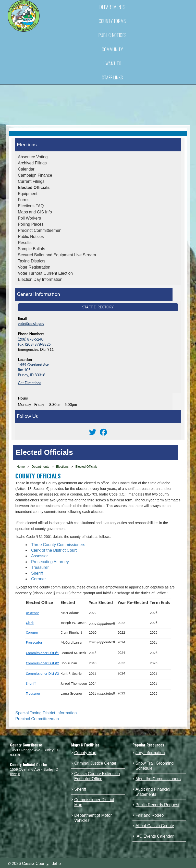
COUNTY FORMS (112, 21)
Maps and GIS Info (35, 212)
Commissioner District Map (94, 802)
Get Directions (30, 383)
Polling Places (31, 224)
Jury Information (150, 753)
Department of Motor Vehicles (93, 818)
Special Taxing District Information (46, 713)
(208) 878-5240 (31, 339)
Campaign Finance (35, 175)
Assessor (40, 556)
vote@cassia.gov (31, 324)
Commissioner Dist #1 (42, 653)
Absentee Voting (33, 157)
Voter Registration (34, 267)
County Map (85, 753)
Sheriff (37, 573)
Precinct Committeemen (40, 230)
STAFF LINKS (112, 77)
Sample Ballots (32, 249)
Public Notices (31, 237)
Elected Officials (34, 188)
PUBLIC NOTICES (112, 35)
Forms (24, 200)
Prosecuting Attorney (50, 562)
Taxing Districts (32, 261)
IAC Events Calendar (155, 836)
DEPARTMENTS (112, 7)
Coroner (39, 579)
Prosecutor (34, 642)
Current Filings (31, 181)
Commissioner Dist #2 (42, 663)
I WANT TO (112, 63)
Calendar (26, 169)
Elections (27, 145)
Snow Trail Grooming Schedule (155, 766)
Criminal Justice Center (95, 763)
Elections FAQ (31, 206)
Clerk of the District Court (54, 550)
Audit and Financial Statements (153, 792)
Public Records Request (157, 805)
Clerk (30, 623)
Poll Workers (29, 218)
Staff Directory (98, 307)
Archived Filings (32, 163)
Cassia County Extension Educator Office (97, 776)
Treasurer (40, 567)
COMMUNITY (112, 49)
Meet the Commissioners (158, 779)
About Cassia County (155, 826)
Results (25, 243)
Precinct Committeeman (37, 719)
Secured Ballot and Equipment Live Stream (57, 255)
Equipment (28, 194)
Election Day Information (40, 279)
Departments (40, 467)
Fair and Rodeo (150, 815)
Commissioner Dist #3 (42, 673)
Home (21, 467)
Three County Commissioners (58, 545)
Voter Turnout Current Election (45, 273)
